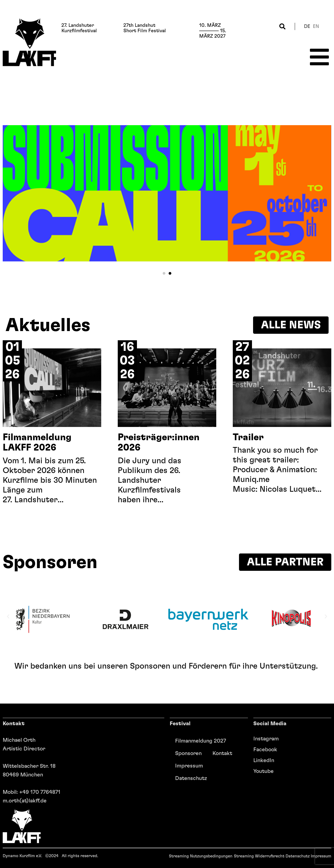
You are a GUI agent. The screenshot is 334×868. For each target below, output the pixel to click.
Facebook (265, 750)
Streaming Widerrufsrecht (259, 856)
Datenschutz (191, 778)
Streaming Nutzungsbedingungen (201, 856)
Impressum (189, 766)
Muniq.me (251, 480)
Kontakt (222, 753)
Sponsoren (188, 753)
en (316, 27)
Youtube (263, 771)
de (307, 27)
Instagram (266, 739)
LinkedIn (264, 760)
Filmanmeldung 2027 (201, 741)
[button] (282, 26)
